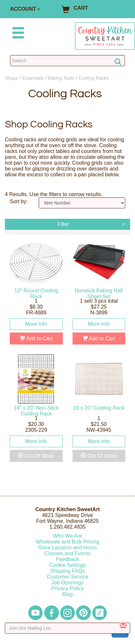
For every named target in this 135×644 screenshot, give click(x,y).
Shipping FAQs (67, 571)
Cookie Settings (67, 565)
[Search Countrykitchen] (67, 61)
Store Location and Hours (67, 548)
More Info (36, 324)
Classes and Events (67, 553)
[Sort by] (82, 203)
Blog (67, 594)
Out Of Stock (36, 456)
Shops (12, 78)
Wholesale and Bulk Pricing (67, 542)
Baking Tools (61, 78)
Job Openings (67, 583)
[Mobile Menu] (17, 34)
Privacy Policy (68, 588)
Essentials (33, 78)
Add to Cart (36, 339)
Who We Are (68, 536)
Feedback (67, 559)
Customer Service (67, 577)
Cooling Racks (94, 78)
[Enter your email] (67, 628)
